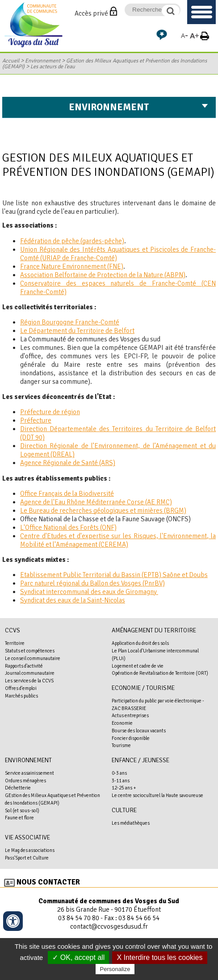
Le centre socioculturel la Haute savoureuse (157, 795)
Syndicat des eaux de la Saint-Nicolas (73, 600)
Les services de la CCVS (29, 681)
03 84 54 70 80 (79, 918)
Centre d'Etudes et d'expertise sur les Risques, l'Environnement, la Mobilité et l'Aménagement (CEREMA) (118, 540)
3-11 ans (121, 781)
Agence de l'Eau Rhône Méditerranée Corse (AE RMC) (96, 502)
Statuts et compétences (30, 651)
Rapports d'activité (24, 666)
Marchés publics (21, 696)
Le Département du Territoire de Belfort (77, 331)
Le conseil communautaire (33, 658)
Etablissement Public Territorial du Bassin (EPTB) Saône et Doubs (114, 575)
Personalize (115, 969)
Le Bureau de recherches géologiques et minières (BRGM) (103, 511)
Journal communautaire (30, 673)
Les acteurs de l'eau (53, 66)
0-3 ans (119, 773)
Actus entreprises (130, 715)
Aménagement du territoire (154, 630)
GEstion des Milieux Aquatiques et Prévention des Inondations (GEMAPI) (105, 64)
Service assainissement (29, 773)
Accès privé (91, 13)
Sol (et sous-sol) (22, 810)
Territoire (15, 643)
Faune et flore (19, 818)
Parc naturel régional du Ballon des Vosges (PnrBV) (92, 583)
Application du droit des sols (140, 643)
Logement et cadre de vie (138, 666)
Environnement (43, 61)
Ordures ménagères (25, 781)
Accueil (11, 61)
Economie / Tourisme (143, 688)
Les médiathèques (131, 823)
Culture (124, 810)
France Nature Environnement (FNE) (72, 266)
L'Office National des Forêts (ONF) (68, 527)
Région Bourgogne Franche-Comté (70, 322)
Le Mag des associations (30, 850)
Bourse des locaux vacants (139, 731)
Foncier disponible (131, 738)
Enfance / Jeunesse (140, 760)
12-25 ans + (124, 788)
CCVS (13, 630)
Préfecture (36, 420)
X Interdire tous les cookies (159, 957)
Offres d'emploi (21, 688)
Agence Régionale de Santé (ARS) (68, 463)
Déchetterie (18, 788)
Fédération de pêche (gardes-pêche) (72, 241)
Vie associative (27, 837)
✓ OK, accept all (78, 957)
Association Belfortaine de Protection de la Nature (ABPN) (103, 275)
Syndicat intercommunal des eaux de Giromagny (89, 592)
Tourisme (121, 745)
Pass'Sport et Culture (27, 858)
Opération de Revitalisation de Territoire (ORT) (160, 673)
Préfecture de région (50, 412)
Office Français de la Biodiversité (67, 494)
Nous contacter (48, 882)
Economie (122, 723)
